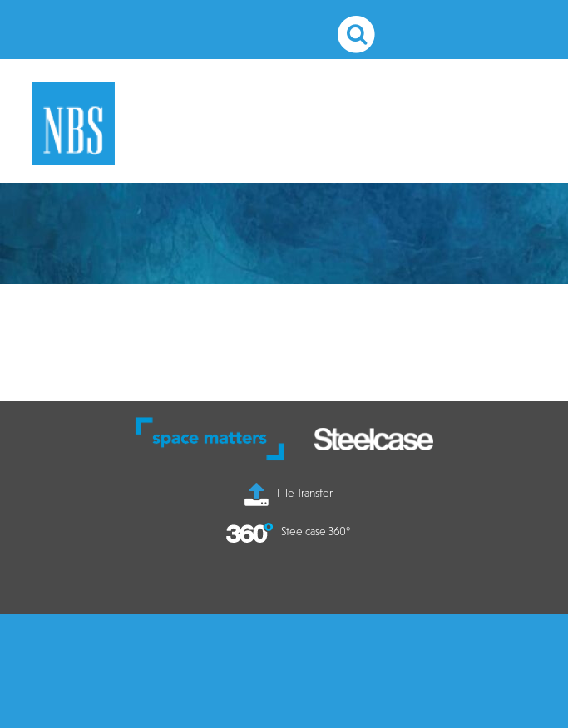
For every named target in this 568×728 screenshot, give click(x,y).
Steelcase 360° (288, 531)
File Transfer (289, 493)
